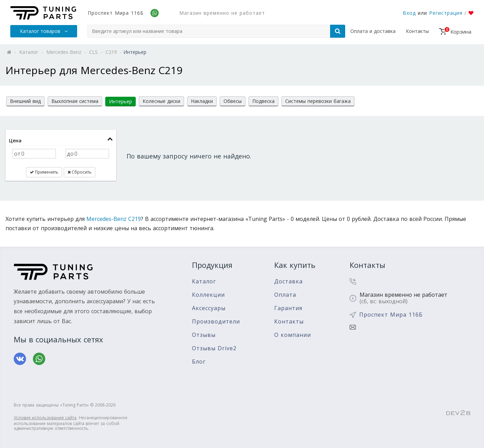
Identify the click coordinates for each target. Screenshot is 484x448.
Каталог (204, 281)
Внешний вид (25, 101)
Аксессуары (209, 308)
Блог (199, 362)
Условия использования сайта (45, 418)
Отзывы (204, 335)
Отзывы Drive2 (214, 348)
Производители (216, 322)
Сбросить (80, 172)
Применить (44, 172)
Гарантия (288, 308)
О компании (293, 335)
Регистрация (446, 13)
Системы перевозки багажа (318, 101)
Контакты (417, 31)
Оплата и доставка (373, 31)
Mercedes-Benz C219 (114, 219)
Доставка (288, 281)
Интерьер (120, 101)
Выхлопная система (75, 101)
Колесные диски (161, 101)
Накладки (202, 101)
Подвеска (263, 101)
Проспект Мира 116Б (116, 13)
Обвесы (233, 101)
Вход (409, 13)
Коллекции (208, 295)
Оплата (285, 295)
